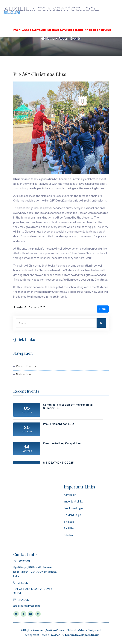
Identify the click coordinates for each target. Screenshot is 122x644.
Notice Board (25, 374)
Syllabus (69, 522)
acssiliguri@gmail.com (27, 606)
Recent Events (70, 39)
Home (48, 39)
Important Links (73, 502)
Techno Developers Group (82, 635)
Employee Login (73, 508)
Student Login (72, 515)
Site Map (69, 535)
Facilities (69, 529)
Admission (70, 495)
